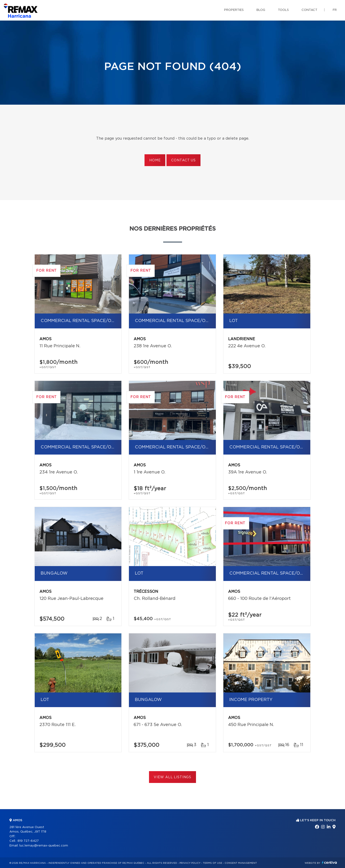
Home (155, 160)
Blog (261, 10)
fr (335, 10)
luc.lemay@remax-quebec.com (44, 846)
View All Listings (172, 777)
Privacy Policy (190, 863)
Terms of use (213, 863)
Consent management (241, 863)
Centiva (329, 862)
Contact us (183, 160)
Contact (309, 10)
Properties (234, 10)
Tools (283, 10)
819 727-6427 (28, 841)
